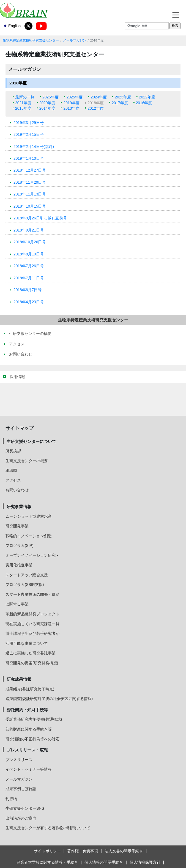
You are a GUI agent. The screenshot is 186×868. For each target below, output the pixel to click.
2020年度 (47, 103)
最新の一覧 (25, 97)
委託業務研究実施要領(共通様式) (34, 719)
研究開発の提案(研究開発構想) (32, 663)
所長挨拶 (13, 451)
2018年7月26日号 (29, 266)
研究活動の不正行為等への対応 (32, 739)
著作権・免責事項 (83, 851)
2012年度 (96, 108)
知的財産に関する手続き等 (29, 729)
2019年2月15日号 (29, 134)
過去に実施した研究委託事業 (31, 653)
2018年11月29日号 (30, 182)
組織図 (11, 470)
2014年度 (47, 108)
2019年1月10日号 (29, 158)
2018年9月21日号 (29, 230)
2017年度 (120, 103)
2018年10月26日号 (30, 242)
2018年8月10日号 (29, 254)
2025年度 (75, 97)
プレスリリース (19, 760)
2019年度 (71, 103)
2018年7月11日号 (29, 278)
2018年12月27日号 (30, 170)
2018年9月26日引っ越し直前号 (40, 218)
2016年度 (144, 103)
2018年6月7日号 (28, 290)
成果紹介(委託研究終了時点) (30, 689)
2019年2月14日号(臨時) (34, 147)
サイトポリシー (47, 851)
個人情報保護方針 (145, 862)
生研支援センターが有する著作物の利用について (48, 828)
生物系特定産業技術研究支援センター (31, 40)
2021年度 (23, 103)
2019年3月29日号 (29, 123)
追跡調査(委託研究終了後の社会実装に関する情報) (49, 699)
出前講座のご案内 (21, 818)
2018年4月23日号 (29, 302)
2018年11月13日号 (30, 194)
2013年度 (71, 108)
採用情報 (17, 377)
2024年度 (99, 97)
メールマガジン (75, 40)
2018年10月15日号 (30, 206)
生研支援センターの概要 (27, 461)
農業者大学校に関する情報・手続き (47, 862)
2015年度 (23, 108)
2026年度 (50, 97)
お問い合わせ (17, 490)
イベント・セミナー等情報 (29, 769)
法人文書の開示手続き (124, 851)
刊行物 (11, 799)
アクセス (13, 480)
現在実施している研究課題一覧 (32, 624)
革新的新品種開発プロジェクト (32, 614)
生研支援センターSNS (25, 808)
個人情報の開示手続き (104, 862)
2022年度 (147, 97)
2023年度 (123, 97)
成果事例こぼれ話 (21, 789)
